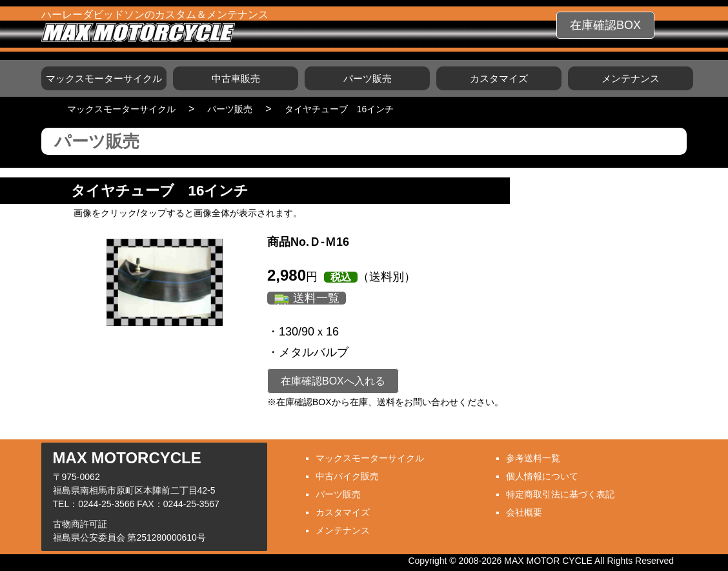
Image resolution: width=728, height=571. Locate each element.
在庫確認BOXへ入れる (333, 381)
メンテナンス (631, 78)
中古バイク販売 (347, 476)
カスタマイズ (499, 78)
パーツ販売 (368, 78)
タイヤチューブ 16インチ (339, 109)
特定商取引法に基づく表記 (560, 494)
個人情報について (542, 476)
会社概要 (524, 512)
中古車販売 (236, 78)
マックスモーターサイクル (104, 78)
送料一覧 (316, 298)
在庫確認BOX (605, 25)
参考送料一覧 (533, 458)
